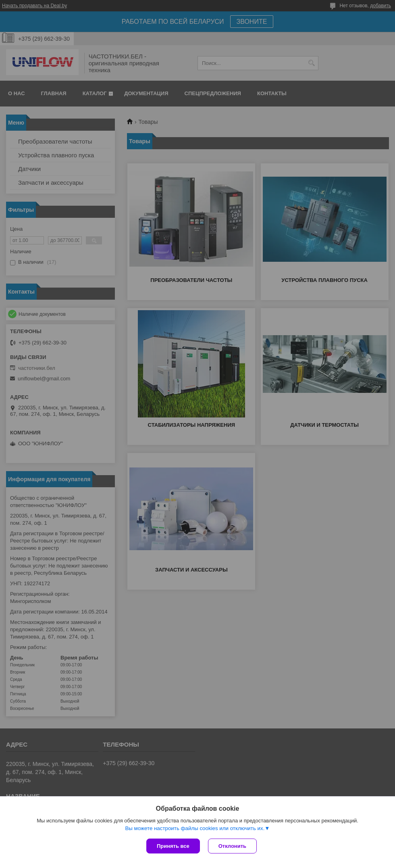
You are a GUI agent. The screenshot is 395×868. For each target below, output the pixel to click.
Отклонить (232, 846)
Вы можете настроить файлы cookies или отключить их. (195, 828)
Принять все (173, 846)
